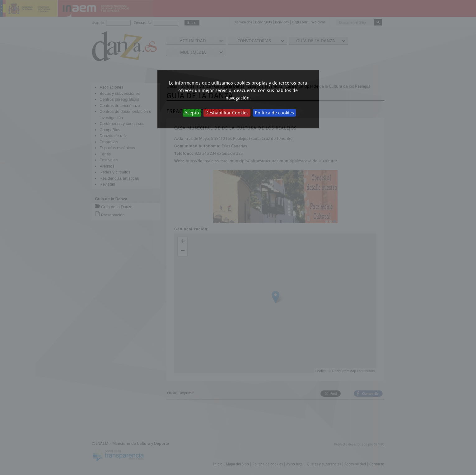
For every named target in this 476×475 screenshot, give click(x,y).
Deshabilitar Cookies (227, 113)
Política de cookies (274, 113)
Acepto (192, 113)
